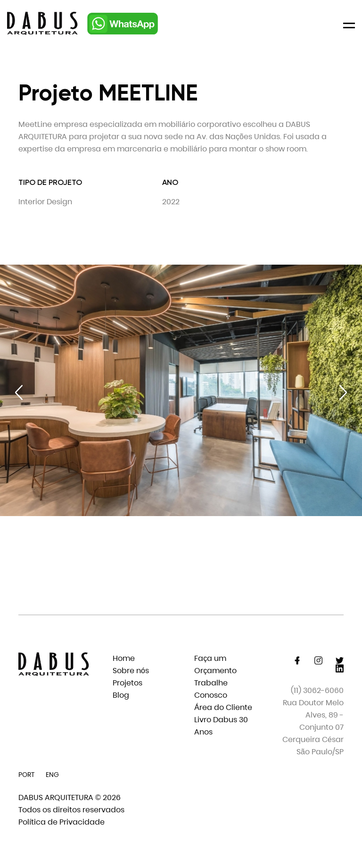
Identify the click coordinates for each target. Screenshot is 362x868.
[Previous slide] (19, 392)
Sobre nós (131, 671)
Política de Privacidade (62, 822)
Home (124, 658)
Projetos (128, 683)
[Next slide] (343, 392)
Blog (121, 695)
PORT (26, 775)
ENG (52, 775)
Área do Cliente (223, 707)
